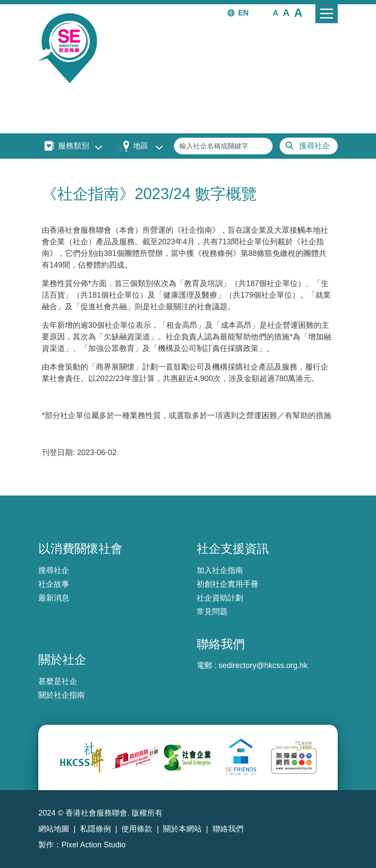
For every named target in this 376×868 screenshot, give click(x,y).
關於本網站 (182, 829)
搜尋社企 (314, 146)
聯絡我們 (228, 829)
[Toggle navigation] (327, 14)
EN (243, 13)
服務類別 (74, 146)
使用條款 (137, 829)
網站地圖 (54, 829)
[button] (276, 12)
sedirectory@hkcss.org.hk (263, 665)
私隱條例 (96, 829)
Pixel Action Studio (94, 845)
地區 (141, 146)
